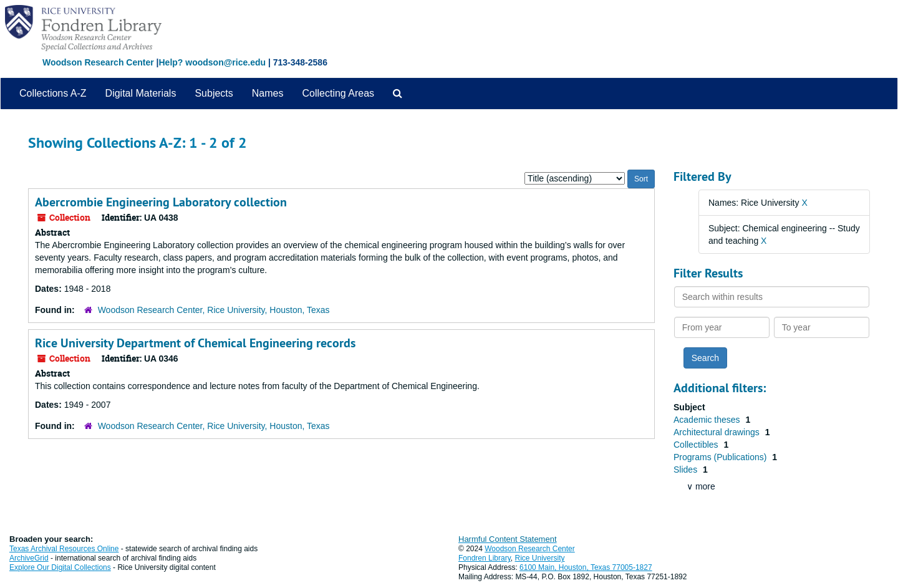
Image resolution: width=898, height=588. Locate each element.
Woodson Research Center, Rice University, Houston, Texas (214, 310)
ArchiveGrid (29, 558)
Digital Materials (141, 93)
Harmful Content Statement (508, 539)
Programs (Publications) (721, 457)
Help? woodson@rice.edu (212, 62)
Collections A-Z (53, 93)
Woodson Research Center (98, 62)
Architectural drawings (718, 432)
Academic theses (708, 420)
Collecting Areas (338, 93)
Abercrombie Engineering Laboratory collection (161, 202)
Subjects (214, 93)
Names (268, 93)
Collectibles (697, 445)
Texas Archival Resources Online (64, 549)
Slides (687, 470)
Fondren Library (485, 558)
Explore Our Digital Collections (60, 567)
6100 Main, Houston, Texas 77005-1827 (586, 567)
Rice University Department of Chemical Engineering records (195, 343)
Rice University (540, 558)
